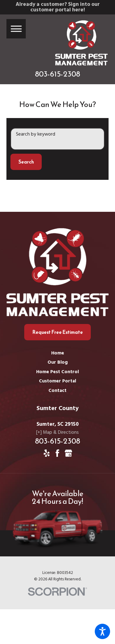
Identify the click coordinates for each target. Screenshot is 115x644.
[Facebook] (57, 453)
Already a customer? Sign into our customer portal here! (58, 7)
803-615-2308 (57, 74)
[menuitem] (57, 354)
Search (26, 162)
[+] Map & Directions (57, 433)
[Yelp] (47, 453)
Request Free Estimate (57, 332)
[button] (102, 631)
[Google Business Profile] (68, 453)
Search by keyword (36, 134)
